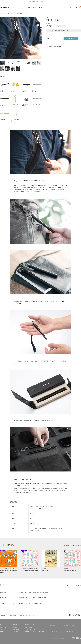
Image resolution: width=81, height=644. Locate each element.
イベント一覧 (76, 545)
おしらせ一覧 (76, 585)
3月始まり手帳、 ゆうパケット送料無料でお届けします (41, 2)
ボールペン (28, 14)
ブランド (28, 7)
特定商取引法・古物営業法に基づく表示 (34, 632)
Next (40, 38)
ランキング (2, 625)
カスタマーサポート (30, 625)
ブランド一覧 (3, 627)
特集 (34, 7)
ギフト (40, 7)
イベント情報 (16, 629)
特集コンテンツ (4, 629)
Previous (2, 38)
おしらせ (15, 627)
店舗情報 (67, 545)
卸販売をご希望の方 (71, 625)
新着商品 (2, 632)
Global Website (70, 631)
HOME (1, 14)
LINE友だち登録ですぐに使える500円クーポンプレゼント (22, 615)
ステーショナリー (14, 14)
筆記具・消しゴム (21, 14)
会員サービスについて (30, 627)
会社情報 (53, 625)
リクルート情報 (54, 631)
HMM (48, 18)
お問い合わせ (16, 632)
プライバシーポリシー (30, 629)
